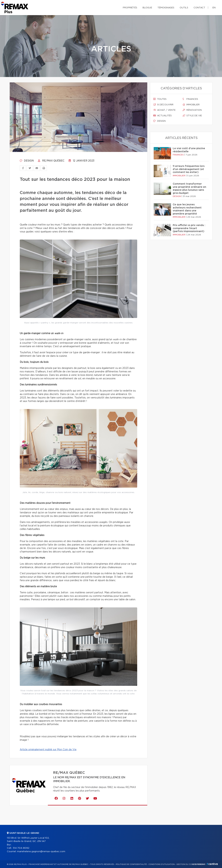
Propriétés (130, 8)
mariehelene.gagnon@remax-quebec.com (41, 852)
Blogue (147, 8)
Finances (190, 99)
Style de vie (192, 116)
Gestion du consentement (191, 864)
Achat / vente (164, 110)
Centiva (212, 864)
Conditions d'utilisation (162, 864)
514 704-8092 (21, 848)
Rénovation (192, 110)
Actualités (163, 116)
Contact (199, 8)
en (214, 8)
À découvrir (163, 105)
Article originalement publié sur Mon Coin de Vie (48, 750)
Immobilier (191, 105)
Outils (184, 8)
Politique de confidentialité (131, 864)
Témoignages (166, 8)
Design (27, 161)
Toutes (160, 99)
